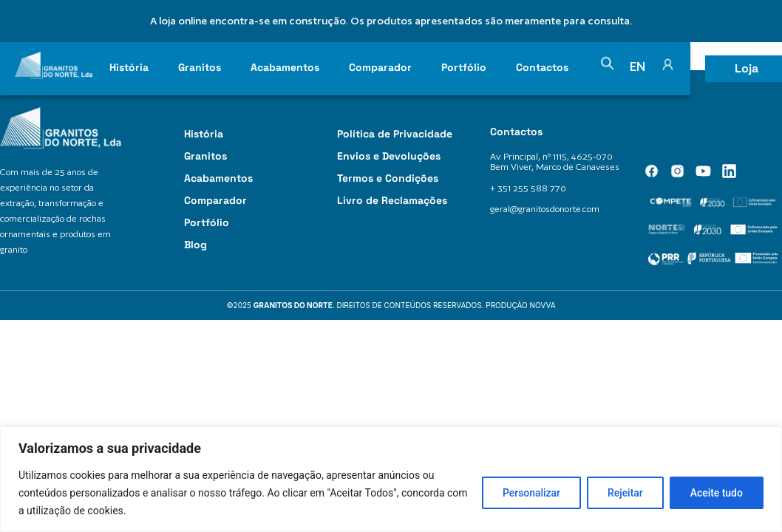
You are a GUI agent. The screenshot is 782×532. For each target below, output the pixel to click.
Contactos (542, 67)
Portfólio (464, 67)
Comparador (380, 67)
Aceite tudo (715, 493)
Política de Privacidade (395, 134)
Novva (543, 305)
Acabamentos (285, 67)
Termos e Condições (388, 178)
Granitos (200, 67)
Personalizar (527, 493)
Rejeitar (622, 493)
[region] (391, 479)
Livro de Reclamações (392, 200)
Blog (195, 245)
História (129, 67)
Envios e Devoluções (389, 156)
